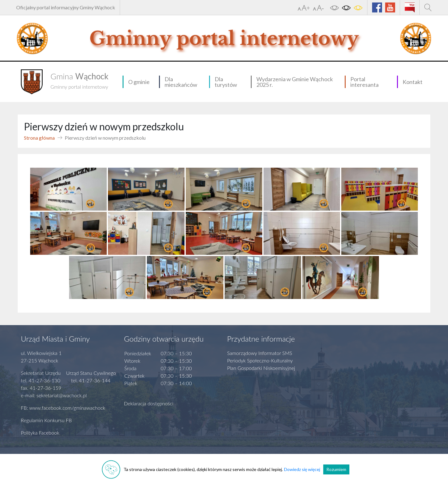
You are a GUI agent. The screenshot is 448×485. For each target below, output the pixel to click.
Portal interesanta (364, 82)
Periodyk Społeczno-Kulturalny (260, 360)
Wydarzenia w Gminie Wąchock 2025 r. (295, 82)
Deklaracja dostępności (149, 403)
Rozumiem (336, 469)
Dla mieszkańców (181, 82)
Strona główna (39, 138)
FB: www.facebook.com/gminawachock (63, 408)
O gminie (139, 82)
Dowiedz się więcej (302, 469)
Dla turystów (226, 82)
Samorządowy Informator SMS (260, 353)
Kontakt (413, 82)
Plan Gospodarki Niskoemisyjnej (261, 368)
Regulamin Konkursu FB (46, 420)
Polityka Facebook (40, 433)
